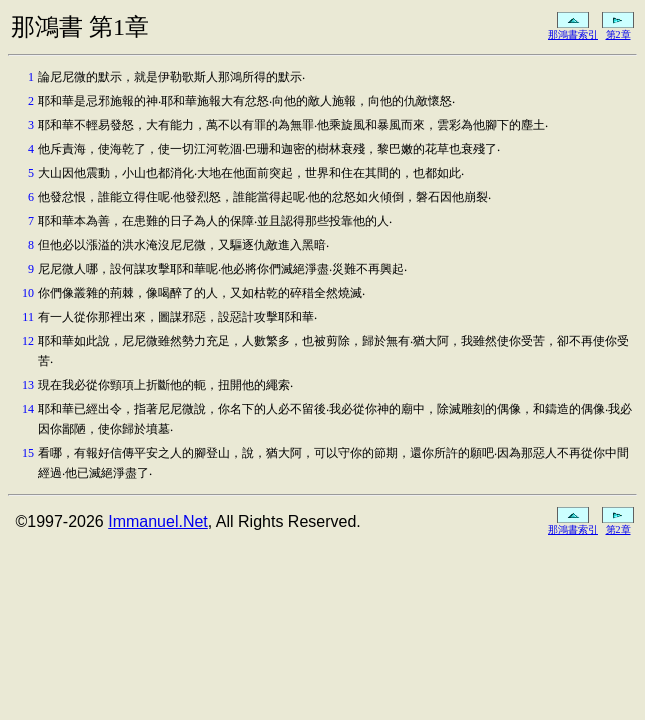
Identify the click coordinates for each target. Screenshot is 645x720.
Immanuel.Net (158, 521)
